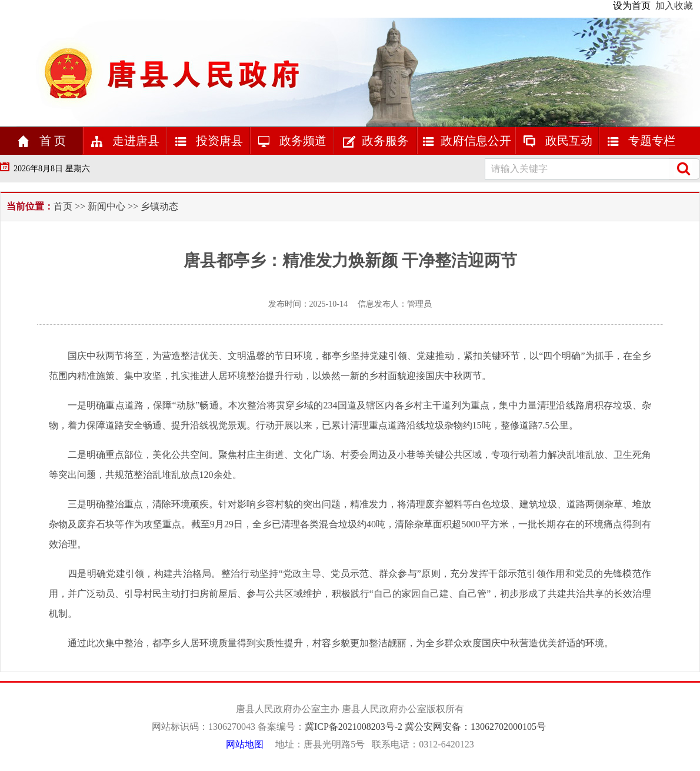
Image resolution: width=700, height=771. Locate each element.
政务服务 (375, 141)
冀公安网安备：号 (476, 727)
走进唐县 (125, 141)
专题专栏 (641, 141)
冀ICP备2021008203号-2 (355, 727)
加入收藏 (674, 6)
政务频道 (292, 141)
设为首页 (632, 6)
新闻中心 (106, 206)
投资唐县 (209, 141)
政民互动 (557, 141)
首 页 (41, 141)
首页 (64, 206)
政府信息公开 (466, 141)
